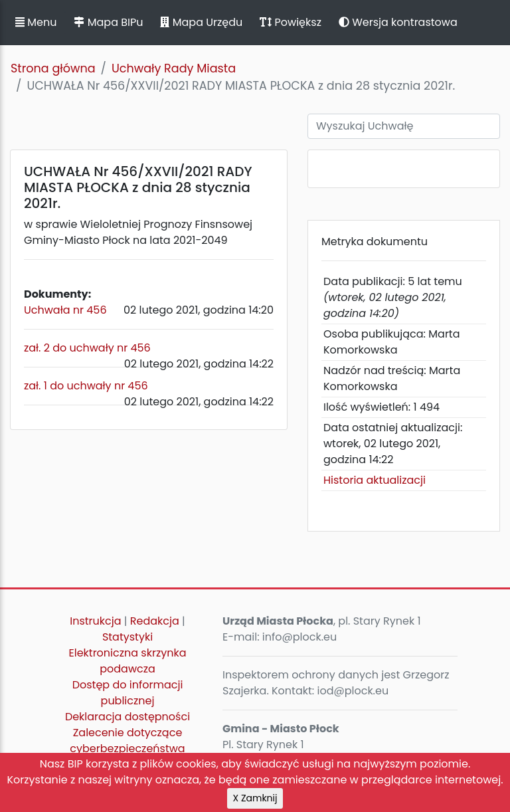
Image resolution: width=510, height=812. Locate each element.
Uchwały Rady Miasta (174, 68)
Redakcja (155, 621)
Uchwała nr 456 (65, 310)
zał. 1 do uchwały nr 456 (86, 386)
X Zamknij (255, 798)
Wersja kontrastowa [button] (398, 22)
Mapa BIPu (108, 22)
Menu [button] (36, 22)
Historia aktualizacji (375, 480)
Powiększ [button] (291, 22)
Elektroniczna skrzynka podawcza (128, 661)
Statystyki (127, 637)
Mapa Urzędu (201, 22)
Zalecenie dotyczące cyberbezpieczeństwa (127, 741)
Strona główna (53, 68)
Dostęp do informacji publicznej (128, 693)
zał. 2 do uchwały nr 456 (87, 348)
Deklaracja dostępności (127, 717)
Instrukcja (95, 621)
